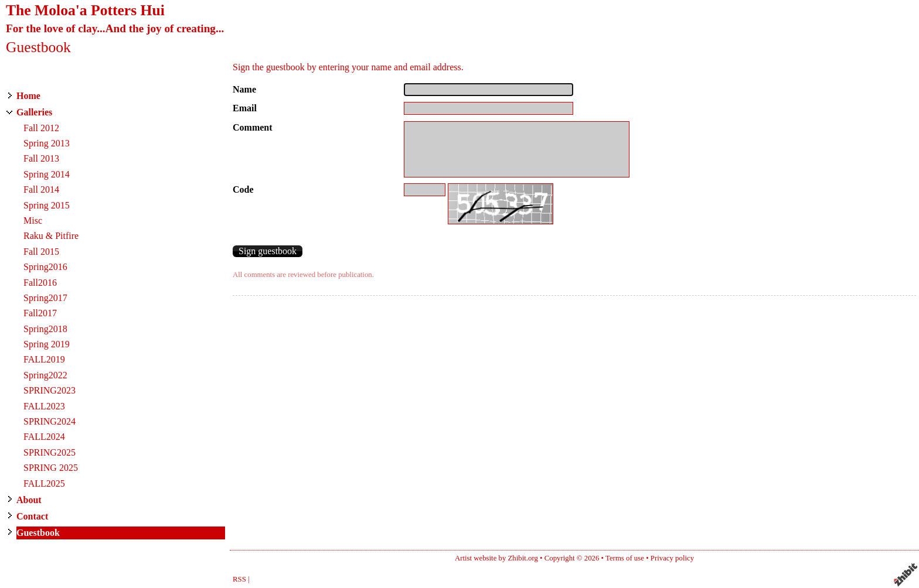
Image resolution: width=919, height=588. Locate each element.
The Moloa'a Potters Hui (85, 10)
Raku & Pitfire (51, 236)
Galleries (34, 112)
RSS (239, 579)
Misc (33, 220)
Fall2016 (40, 283)
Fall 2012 (41, 128)
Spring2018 (45, 329)
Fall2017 (40, 313)
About (29, 500)
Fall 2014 (41, 189)
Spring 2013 (47, 143)
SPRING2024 (50, 421)
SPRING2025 (50, 452)
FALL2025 (44, 483)
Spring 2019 (47, 344)
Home (28, 96)
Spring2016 (45, 267)
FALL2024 (44, 437)
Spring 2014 (47, 174)
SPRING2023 (50, 390)
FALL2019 (44, 359)
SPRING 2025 (51, 468)
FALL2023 (44, 406)
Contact (32, 516)
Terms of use (625, 558)
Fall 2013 (41, 158)
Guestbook (38, 533)
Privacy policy (672, 558)
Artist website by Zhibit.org (496, 558)
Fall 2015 (41, 252)
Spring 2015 (47, 205)
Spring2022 (45, 375)
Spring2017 (45, 298)
